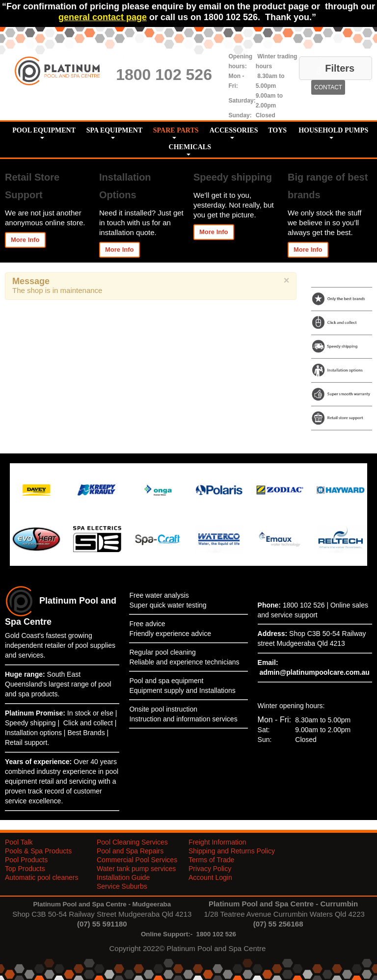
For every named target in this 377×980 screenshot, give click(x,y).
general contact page (103, 17)
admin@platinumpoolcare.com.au (314, 672)
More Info (25, 240)
